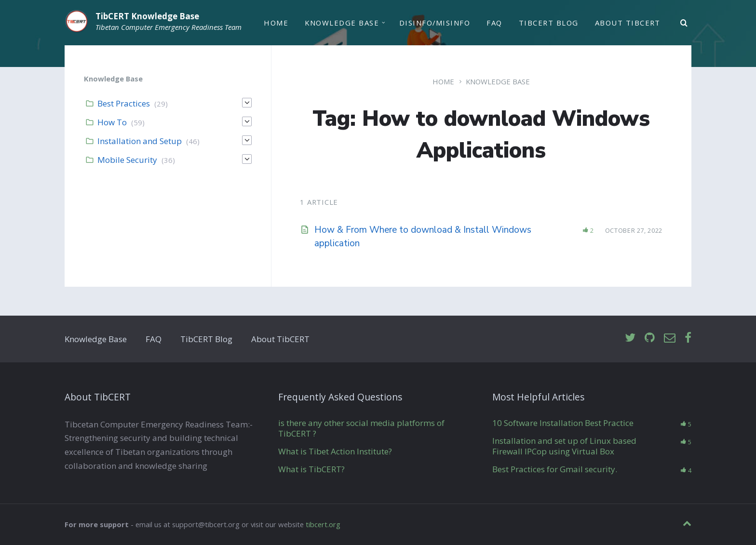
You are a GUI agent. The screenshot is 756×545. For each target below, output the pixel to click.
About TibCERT (628, 23)
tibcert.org (323, 524)
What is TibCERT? (311, 469)
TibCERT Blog (549, 23)
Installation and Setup (140, 141)
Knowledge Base (342, 23)
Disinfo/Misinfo (435, 23)
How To (112, 122)
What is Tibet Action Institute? (335, 451)
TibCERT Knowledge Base (147, 16)
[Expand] (247, 103)
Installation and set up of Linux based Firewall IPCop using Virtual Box (564, 446)
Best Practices (124, 103)
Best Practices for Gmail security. (555, 469)
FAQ (494, 23)
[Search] (684, 23)
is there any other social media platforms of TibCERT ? (361, 428)
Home (276, 23)
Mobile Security (127, 160)
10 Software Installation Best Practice (563, 423)
